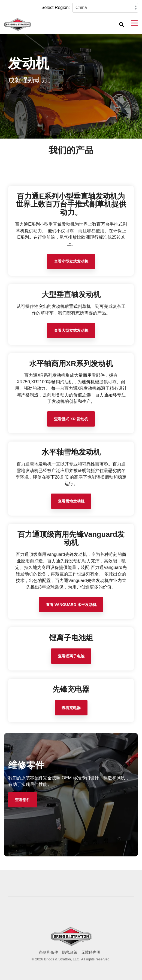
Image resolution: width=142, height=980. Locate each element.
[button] (134, 23)
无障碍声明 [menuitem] (91, 952)
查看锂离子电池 (71, 656)
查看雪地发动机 (71, 501)
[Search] (122, 24)
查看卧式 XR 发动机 (71, 419)
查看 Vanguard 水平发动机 (71, 605)
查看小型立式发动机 (71, 261)
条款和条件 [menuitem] (49, 952)
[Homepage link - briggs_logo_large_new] (71, 943)
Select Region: (56, 7)
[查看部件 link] (23, 800)
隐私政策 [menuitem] (70, 952)
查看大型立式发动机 (71, 330)
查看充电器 (71, 708)
